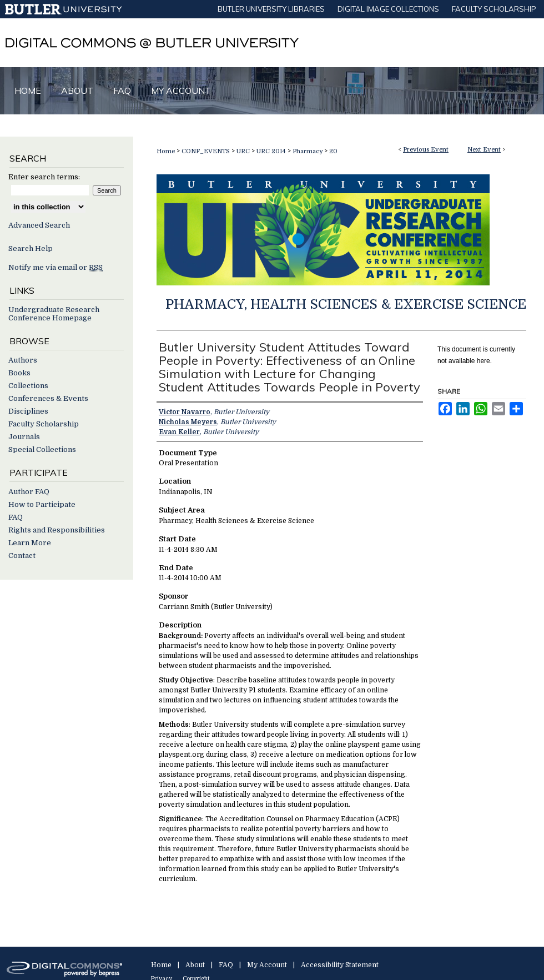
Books (19, 373)
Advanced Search (39, 225)
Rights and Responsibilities (57, 530)
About (195, 965)
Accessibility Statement (340, 965)
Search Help (31, 248)
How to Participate (42, 504)
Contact (22, 556)
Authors (23, 360)
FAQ (16, 517)
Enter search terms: (44, 177)
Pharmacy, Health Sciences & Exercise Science (346, 304)
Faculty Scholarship (44, 424)
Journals (24, 437)
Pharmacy (308, 151)
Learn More (30, 543)
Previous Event (426, 150)
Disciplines (28, 411)
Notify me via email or (56, 267)
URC (244, 151)
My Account (267, 965)
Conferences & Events (48, 398)
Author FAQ (29, 492)
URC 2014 (272, 151)
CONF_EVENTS (206, 151)
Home (166, 151)
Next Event (484, 150)
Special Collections (42, 449)
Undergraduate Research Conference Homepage (54, 314)
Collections (28, 386)
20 (333, 151)
